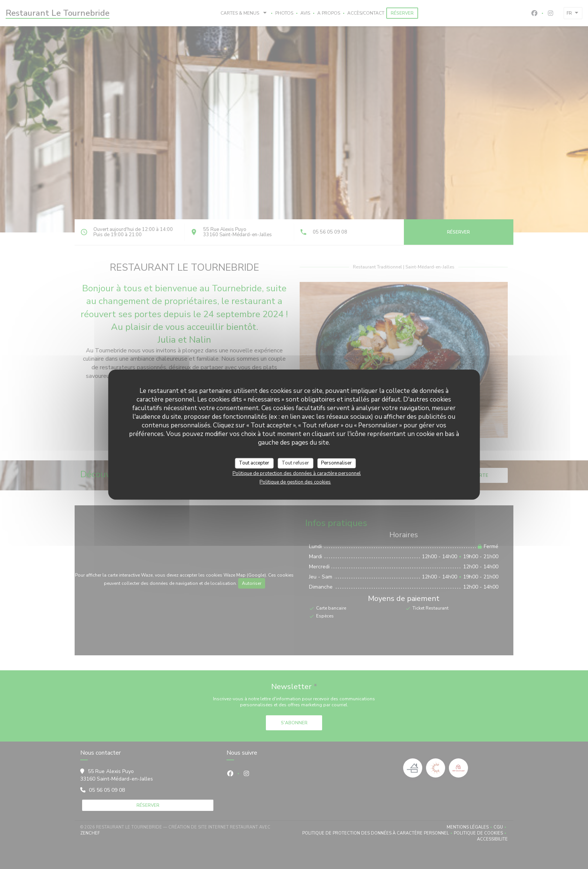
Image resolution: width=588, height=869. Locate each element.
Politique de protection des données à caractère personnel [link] (297, 473)
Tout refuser (295, 463)
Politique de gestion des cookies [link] (295, 482)
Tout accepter (254, 463)
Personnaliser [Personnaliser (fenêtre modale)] (336, 463)
